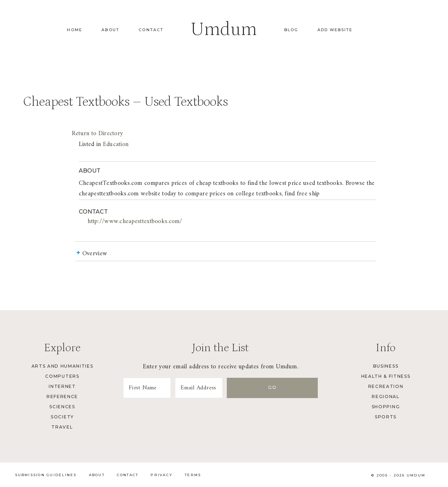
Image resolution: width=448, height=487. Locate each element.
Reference (62, 396)
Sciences (62, 407)
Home (75, 30)
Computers (62, 376)
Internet (62, 386)
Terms (193, 475)
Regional (386, 396)
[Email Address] (241, 388)
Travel (62, 427)
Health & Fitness (386, 376)
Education (116, 144)
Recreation (386, 386)
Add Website (335, 30)
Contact (151, 30)
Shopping (386, 407)
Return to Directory (97, 134)
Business (386, 366)
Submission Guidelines (46, 475)
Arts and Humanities (62, 366)
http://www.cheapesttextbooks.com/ (135, 221)
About (110, 30)
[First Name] (161, 388)
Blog (291, 30)
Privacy (162, 475)
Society (62, 417)
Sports (386, 417)
